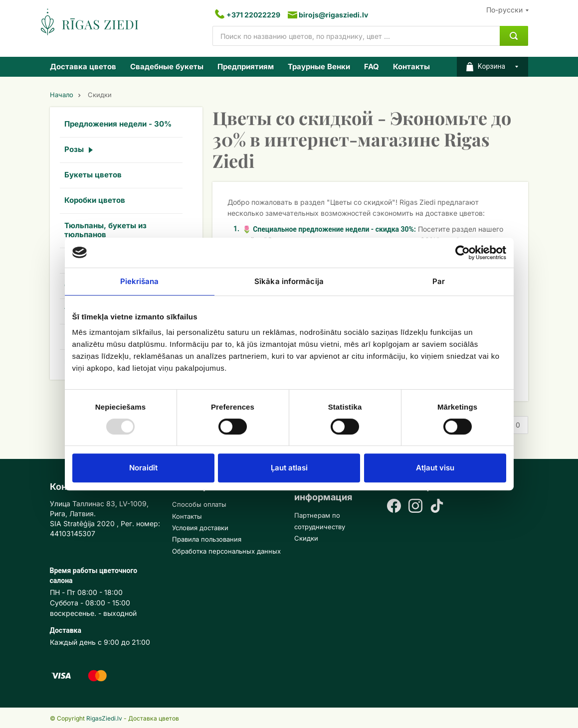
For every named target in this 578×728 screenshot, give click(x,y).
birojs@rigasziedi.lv (333, 15)
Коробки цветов (95, 200)
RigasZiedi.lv (104, 718)
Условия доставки (200, 528)
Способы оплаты (199, 504)
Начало (62, 95)
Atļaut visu (435, 468)
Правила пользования (207, 539)
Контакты (411, 67)
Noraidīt (143, 468)
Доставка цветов (83, 67)
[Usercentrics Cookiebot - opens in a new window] (463, 253)
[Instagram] (415, 507)
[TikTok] (437, 507)
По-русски (504, 10)
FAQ (372, 67)
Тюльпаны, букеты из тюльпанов (105, 230)
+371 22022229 (253, 15)
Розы (74, 149)
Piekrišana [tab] (140, 281)
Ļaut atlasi (289, 468)
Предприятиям (246, 67)
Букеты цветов (93, 175)
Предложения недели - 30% (118, 124)
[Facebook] (394, 507)
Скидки (306, 538)
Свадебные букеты (167, 67)
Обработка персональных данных (226, 551)
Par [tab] (439, 281)
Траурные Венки (319, 67)
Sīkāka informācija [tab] (289, 281)
